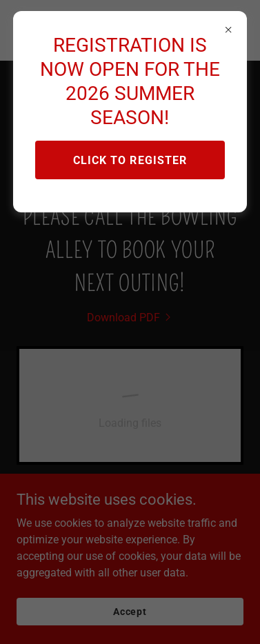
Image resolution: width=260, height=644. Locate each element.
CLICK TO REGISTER (130, 160)
